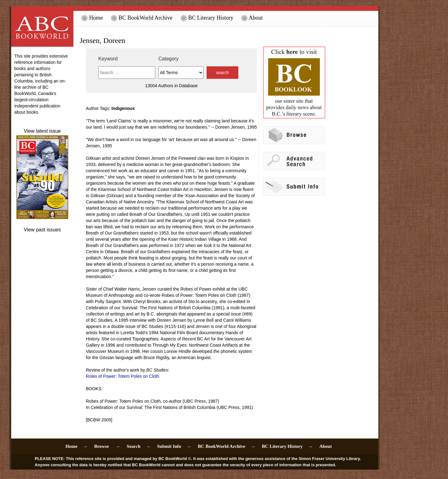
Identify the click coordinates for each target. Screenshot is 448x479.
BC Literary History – (287, 446)
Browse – (107, 446)
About (252, 18)
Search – (138, 446)
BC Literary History (207, 18)
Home (92, 18)
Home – (76, 446)
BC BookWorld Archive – (226, 446)
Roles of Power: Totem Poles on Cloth (123, 376)
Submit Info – (174, 446)
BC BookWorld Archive (142, 18)
